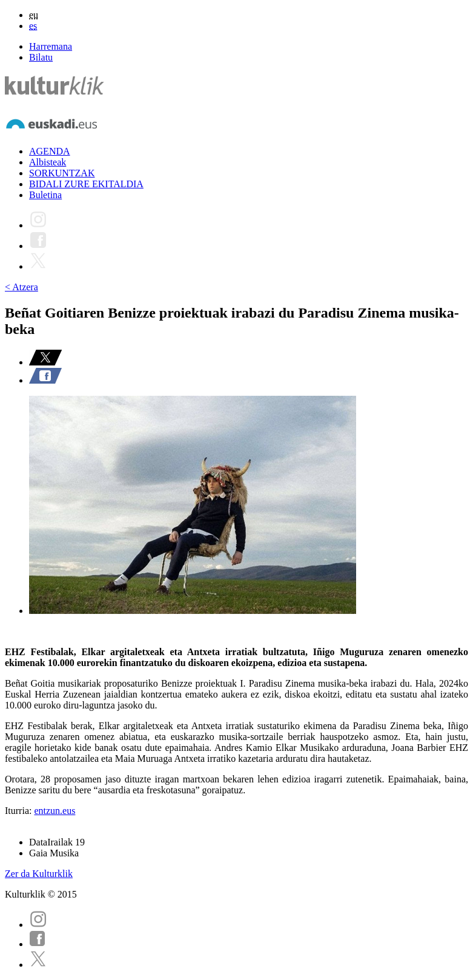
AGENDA (50, 151)
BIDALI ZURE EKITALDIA (86, 184)
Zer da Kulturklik (39, 874)
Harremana (51, 46)
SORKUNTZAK (62, 173)
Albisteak (48, 162)
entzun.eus (55, 811)
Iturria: (19, 811)
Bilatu (41, 57)
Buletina (45, 195)
